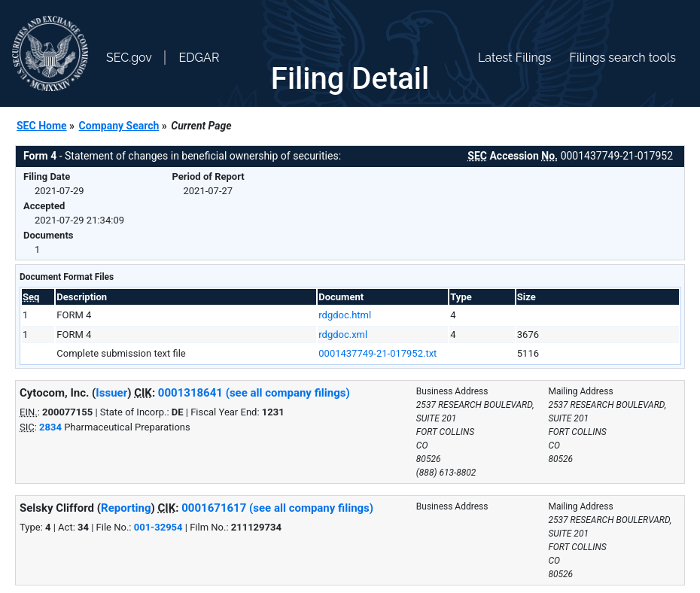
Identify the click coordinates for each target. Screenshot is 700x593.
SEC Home (42, 126)
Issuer (111, 393)
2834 (50, 427)
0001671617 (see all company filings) (277, 508)
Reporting (126, 508)
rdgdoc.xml (343, 335)
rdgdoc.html (345, 315)
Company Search (119, 126)
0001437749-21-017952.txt (377, 353)
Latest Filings (514, 58)
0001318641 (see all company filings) (254, 393)
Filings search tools (622, 58)
